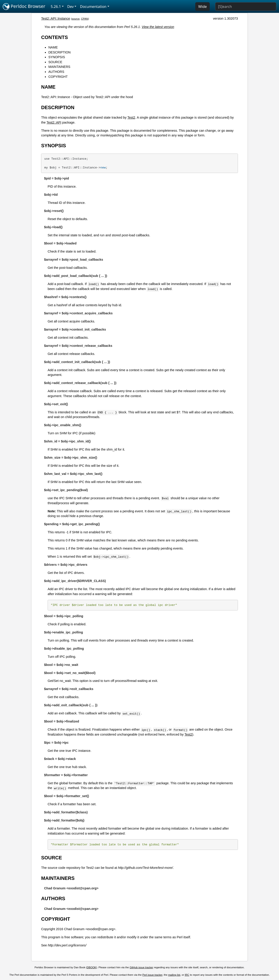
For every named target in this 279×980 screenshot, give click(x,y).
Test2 (131, 117)
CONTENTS (55, 37)
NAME (53, 47)
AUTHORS (56, 72)
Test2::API (54, 122)
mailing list (174, 975)
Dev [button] (71, 7)
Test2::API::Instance (56, 18)
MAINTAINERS (59, 67)
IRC (187, 975)
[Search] (246, 7)
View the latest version (158, 27)
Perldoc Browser (24, 7)
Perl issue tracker (152, 975)
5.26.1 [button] (56, 7)
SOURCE (55, 62)
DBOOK (92, 967)
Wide (202, 7)
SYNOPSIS (57, 57)
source (76, 19)
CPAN (85, 19)
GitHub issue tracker (141, 967)
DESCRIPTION (59, 52)
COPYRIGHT (58, 77)
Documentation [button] (93, 7)
